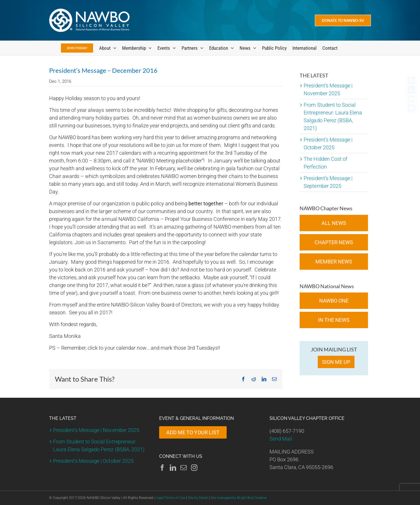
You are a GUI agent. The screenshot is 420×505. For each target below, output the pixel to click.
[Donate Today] (343, 20)
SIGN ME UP (336, 362)
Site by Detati (198, 498)
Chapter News (334, 242)
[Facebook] (162, 468)
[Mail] (184, 468)
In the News (334, 320)
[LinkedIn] (173, 468)
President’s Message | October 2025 (93, 461)
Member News (334, 262)
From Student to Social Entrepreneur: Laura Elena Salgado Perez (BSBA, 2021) (99, 445)
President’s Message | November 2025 (96, 430)
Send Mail (281, 439)
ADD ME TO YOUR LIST (193, 432)
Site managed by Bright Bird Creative (239, 498)
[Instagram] (194, 468)
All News (334, 223)
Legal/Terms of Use (170, 498)
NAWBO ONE (334, 301)
